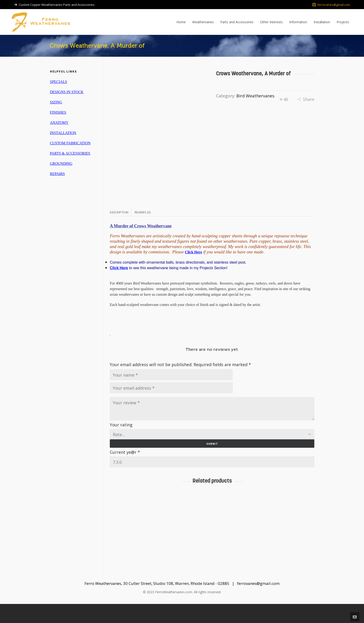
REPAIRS (57, 174)
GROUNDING (61, 164)
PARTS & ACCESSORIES (70, 153)
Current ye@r (125, 471)
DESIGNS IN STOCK (67, 92)
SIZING (56, 102)
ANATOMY (59, 123)
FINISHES (58, 112)
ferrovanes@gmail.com (331, 5)
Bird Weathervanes (255, 96)
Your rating (121, 444)
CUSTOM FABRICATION (70, 143)
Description (119, 231)
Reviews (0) (143, 231)
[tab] (120, 231)
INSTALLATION (63, 133)
